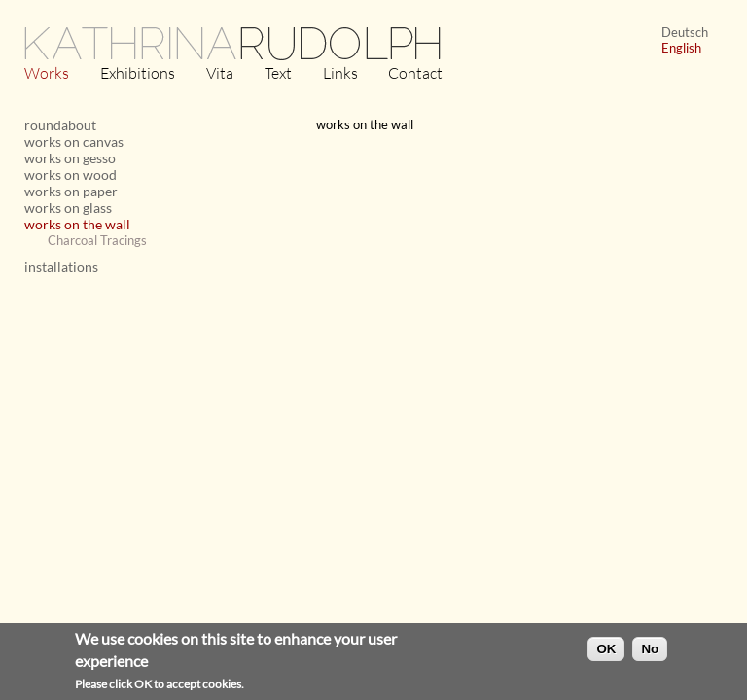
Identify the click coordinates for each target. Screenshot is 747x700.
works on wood (71, 175)
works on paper (71, 191)
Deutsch (685, 32)
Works (47, 73)
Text (278, 73)
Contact (415, 73)
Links (340, 73)
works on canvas (74, 141)
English (681, 48)
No (650, 652)
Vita (220, 73)
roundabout (60, 125)
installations (61, 267)
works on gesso (70, 158)
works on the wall (77, 224)
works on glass (68, 208)
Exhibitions (138, 73)
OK (606, 652)
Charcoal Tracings (97, 240)
